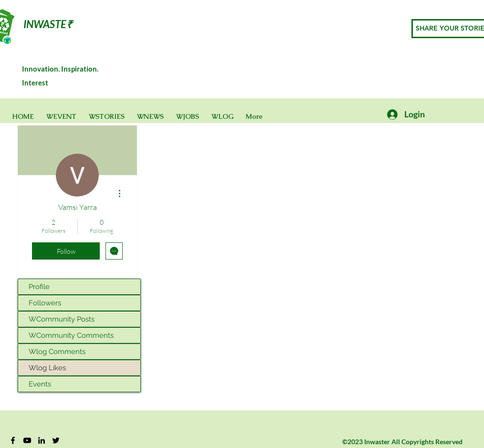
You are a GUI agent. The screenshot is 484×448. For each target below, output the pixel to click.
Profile (39, 287)
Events (40, 384)
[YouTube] (27, 440)
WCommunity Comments (71, 335)
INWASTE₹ (48, 24)
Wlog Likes (47, 368)
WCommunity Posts (62, 319)
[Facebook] (13, 440)
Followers (45, 303)
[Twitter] (56, 440)
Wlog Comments (57, 352)
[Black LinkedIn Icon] (42, 440)
